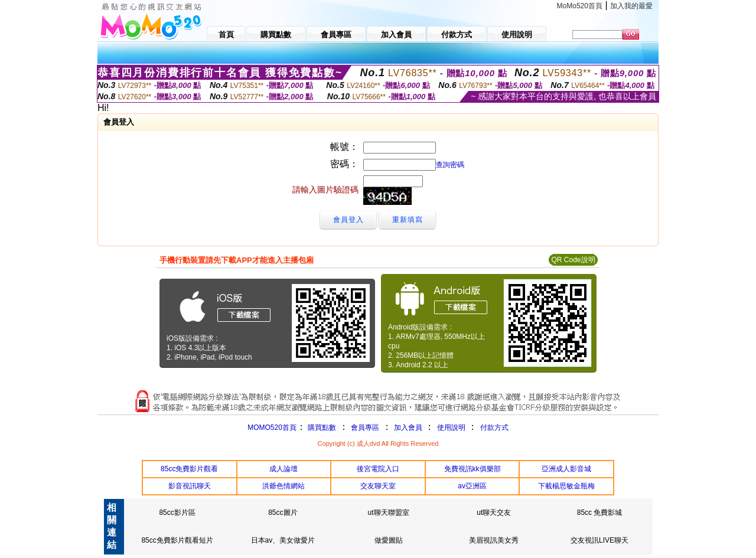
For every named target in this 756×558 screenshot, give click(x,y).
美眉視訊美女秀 (494, 540)
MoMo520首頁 (580, 6)
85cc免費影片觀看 (189, 469)
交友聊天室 (378, 486)
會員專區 (365, 428)
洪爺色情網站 (283, 486)
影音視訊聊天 (190, 486)
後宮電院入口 (378, 469)
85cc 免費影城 (600, 513)
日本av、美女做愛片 (283, 540)
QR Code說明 (573, 260)
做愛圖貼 (389, 540)
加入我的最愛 (631, 6)
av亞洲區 (472, 486)
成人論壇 (283, 469)
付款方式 (494, 428)
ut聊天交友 (494, 513)
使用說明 (451, 428)
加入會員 (408, 428)
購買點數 (321, 428)
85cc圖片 (283, 513)
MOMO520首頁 (272, 428)
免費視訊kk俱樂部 (472, 469)
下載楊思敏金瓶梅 (566, 486)
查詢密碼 (450, 165)
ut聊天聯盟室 (389, 513)
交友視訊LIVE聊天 (599, 540)
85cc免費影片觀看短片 (177, 540)
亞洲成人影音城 (566, 469)
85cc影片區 (177, 513)
